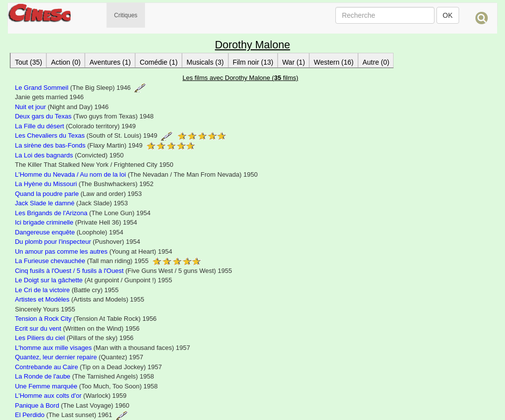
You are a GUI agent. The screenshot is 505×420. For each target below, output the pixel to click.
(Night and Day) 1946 (62, 107)
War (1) (293, 62)
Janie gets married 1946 (49, 97)
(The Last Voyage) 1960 (72, 405)
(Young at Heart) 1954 (93, 251)
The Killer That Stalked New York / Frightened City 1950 (94, 165)
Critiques (126, 15)
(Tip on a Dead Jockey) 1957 (88, 367)
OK (448, 15)
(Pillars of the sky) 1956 (74, 338)
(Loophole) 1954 (69, 232)
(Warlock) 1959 (71, 396)
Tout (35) (28, 62)
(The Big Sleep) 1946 (81, 88)
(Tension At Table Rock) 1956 (86, 319)
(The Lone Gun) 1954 (83, 213)
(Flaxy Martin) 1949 (105, 145)
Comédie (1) (159, 62)
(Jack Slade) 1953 (71, 203)
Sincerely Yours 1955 (45, 309)
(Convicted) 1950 (69, 155)
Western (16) (334, 62)
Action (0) (66, 62)
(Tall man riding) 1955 (108, 261)
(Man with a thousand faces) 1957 (102, 348)
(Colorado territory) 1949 (75, 126)
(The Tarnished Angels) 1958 (84, 376)
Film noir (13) (253, 62)
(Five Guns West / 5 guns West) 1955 (123, 271)
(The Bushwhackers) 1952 (84, 184)
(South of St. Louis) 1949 (121, 135)
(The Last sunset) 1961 (72, 415)
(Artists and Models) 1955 (79, 299)
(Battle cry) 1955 (67, 290)
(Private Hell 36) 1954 (76, 222)
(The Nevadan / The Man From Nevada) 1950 (136, 174)
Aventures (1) (110, 62)
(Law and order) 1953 (78, 194)
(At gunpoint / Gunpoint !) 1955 (93, 280)
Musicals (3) (205, 62)
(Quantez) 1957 (79, 357)
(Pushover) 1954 (77, 242)
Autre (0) (376, 62)
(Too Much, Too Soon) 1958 (86, 386)
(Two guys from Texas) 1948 (84, 116)
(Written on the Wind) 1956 (77, 328)
